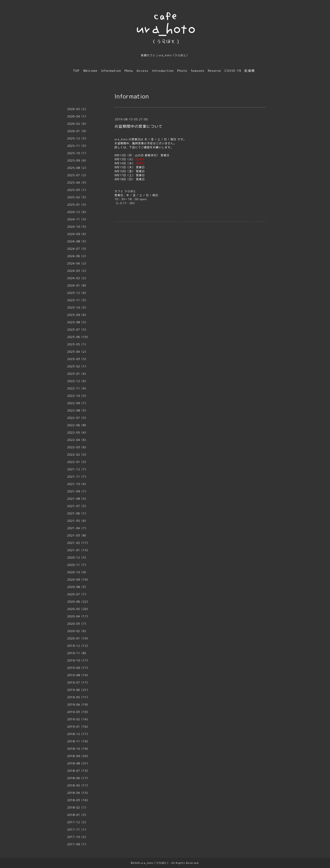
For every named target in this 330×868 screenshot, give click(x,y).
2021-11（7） (77, 477)
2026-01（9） (77, 131)
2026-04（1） (77, 116)
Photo (182, 71)
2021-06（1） (77, 513)
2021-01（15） (78, 550)
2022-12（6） (77, 381)
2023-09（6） (77, 315)
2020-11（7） (77, 565)
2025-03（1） (77, 190)
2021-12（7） (77, 469)
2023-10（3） (77, 308)
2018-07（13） (78, 771)
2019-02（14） (78, 719)
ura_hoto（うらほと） (155, 863)
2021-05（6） (77, 521)
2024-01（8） (77, 285)
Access (142, 71)
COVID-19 (233, 71)
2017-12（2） (77, 822)
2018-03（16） (78, 800)
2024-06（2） (77, 256)
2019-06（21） (78, 690)
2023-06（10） (78, 337)
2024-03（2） (77, 271)
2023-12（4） (77, 293)
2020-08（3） (77, 587)
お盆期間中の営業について (138, 126)
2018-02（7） (77, 808)
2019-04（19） (78, 705)
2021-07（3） (77, 506)
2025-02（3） (77, 197)
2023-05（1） (77, 344)
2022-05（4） (77, 433)
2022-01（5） (77, 462)
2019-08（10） (78, 675)
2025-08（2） (77, 168)
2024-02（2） (77, 278)
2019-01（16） (78, 727)
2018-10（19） (78, 749)
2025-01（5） (77, 205)
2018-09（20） (78, 756)
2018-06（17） (78, 778)
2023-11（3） (77, 300)
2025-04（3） (77, 183)
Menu (129, 71)
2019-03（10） (78, 712)
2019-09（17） (78, 668)
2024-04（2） (77, 263)
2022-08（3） (77, 410)
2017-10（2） (77, 837)
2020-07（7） (77, 594)
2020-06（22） (78, 602)
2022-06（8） (77, 425)
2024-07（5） (77, 249)
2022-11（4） (77, 388)
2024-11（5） (77, 219)
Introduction (163, 71)
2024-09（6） (77, 234)
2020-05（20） (78, 609)
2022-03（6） (77, 447)
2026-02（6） (77, 124)
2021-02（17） (78, 543)
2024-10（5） (77, 227)
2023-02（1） (77, 366)
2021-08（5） (77, 499)
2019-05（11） (78, 697)
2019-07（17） (78, 683)
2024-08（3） (77, 241)
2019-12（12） (78, 646)
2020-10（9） (77, 572)
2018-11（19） (78, 741)
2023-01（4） (77, 374)
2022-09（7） (77, 403)
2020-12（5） (77, 558)
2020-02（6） (77, 631)
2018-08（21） (78, 763)
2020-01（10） (78, 638)
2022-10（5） (77, 396)
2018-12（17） (78, 734)
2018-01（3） (77, 815)
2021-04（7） (77, 528)
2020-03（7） (77, 624)
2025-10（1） (77, 153)
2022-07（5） (77, 418)
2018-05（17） (78, 785)
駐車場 (250, 71)
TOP (76, 71)
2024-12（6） (77, 212)
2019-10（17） (78, 660)
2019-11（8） (77, 653)
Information (111, 71)
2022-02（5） (77, 455)
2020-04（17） (78, 616)
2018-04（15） (78, 793)
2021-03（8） (77, 535)
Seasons (198, 71)
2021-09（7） (77, 491)
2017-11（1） (77, 830)
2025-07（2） (77, 175)
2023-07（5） (77, 330)
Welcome (90, 71)
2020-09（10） (78, 580)
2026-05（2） (77, 109)
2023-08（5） (77, 322)
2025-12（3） (77, 138)
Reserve (214, 71)
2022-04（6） (77, 440)
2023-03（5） (77, 359)
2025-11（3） (77, 146)
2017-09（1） (77, 844)
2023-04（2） (77, 352)
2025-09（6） (77, 160)
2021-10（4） (77, 484)
